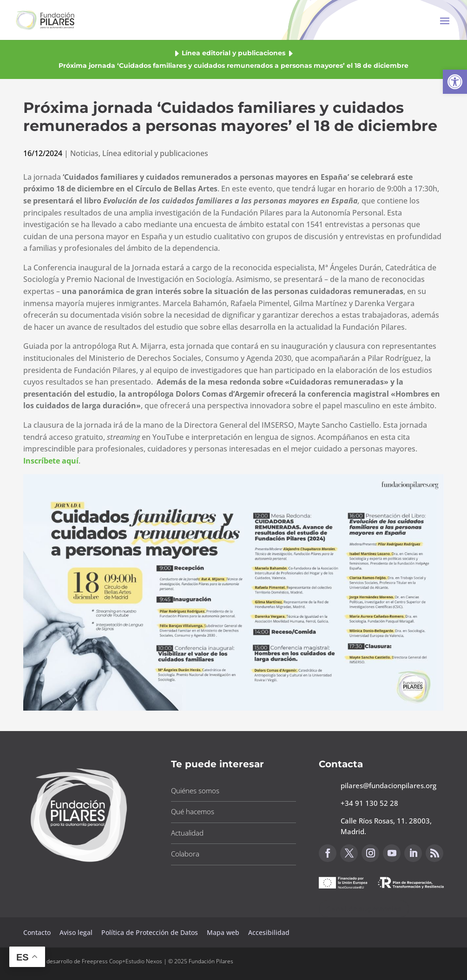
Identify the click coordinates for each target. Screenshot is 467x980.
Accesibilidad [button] (269, 932)
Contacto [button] (38, 932)
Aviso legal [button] (77, 932)
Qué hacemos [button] (193, 811)
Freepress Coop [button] (102, 961)
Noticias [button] (84, 153)
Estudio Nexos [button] (144, 961)
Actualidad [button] (187, 833)
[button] (455, 82)
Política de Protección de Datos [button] (151, 932)
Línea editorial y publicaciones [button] (233, 53)
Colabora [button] (185, 854)
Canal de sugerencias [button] (364, 909)
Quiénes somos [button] (195, 791)
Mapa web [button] (223, 932)
